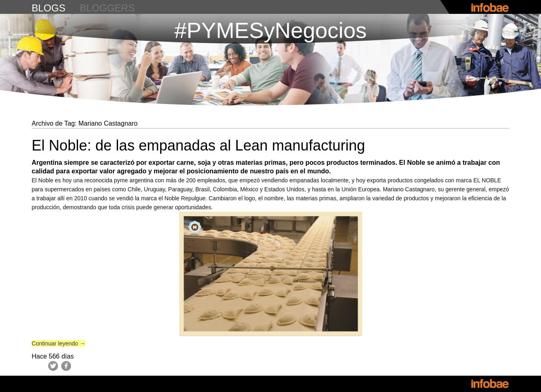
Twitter (53, 366)
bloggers (107, 8)
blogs (49, 8)
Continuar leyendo (59, 343)
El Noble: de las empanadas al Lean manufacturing (199, 145)
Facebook (66, 366)
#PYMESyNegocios (270, 30)
